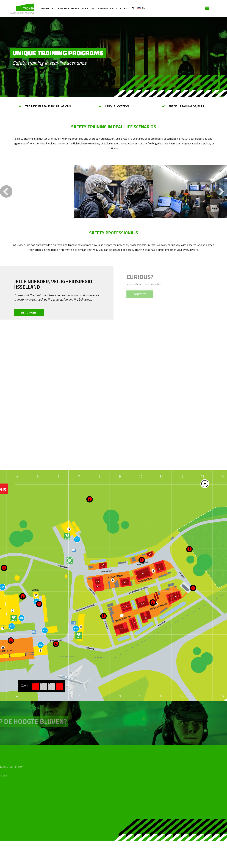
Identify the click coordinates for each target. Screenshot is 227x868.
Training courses (68, 8)
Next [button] (221, 218)
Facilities (88, 8)
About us (47, 8)
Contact (122, 8)
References (105, 8)
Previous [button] (6, 218)
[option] (113, 218)
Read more (29, 339)
